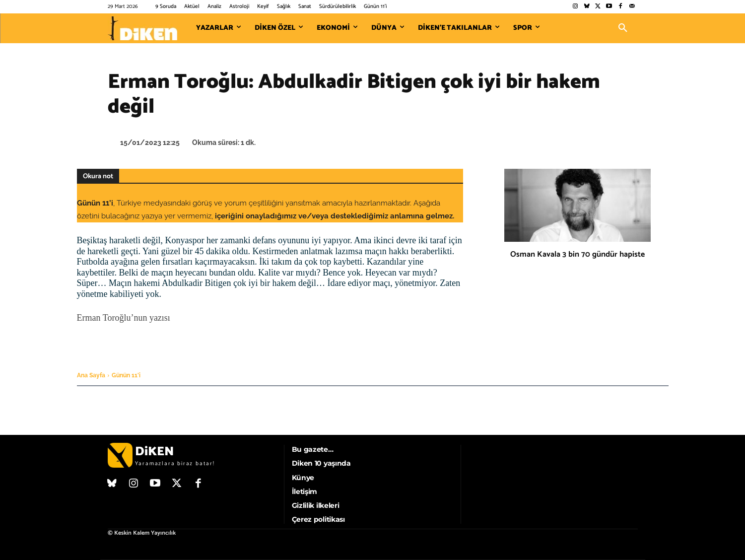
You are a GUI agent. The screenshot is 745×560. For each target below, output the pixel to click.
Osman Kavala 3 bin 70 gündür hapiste (577, 254)
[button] (623, 28)
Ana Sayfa (91, 375)
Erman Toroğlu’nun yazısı (124, 318)
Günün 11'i (126, 375)
